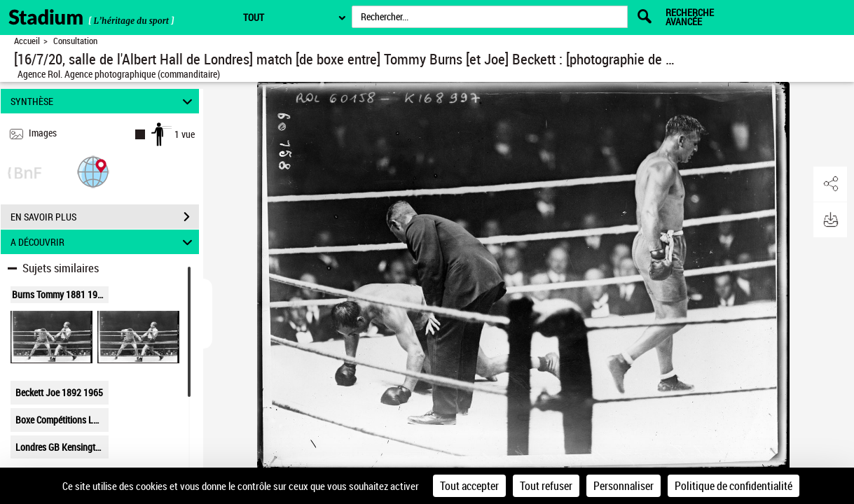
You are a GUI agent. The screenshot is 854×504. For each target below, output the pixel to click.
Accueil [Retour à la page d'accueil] (27, 41)
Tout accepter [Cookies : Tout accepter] (469, 486)
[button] (93, 171)
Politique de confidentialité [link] (734, 486)
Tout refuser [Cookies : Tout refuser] (546, 486)
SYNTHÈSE (103, 101)
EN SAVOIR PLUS (105, 217)
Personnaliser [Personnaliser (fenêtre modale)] (624, 486)
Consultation (75, 41)
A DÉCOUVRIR (103, 242)
